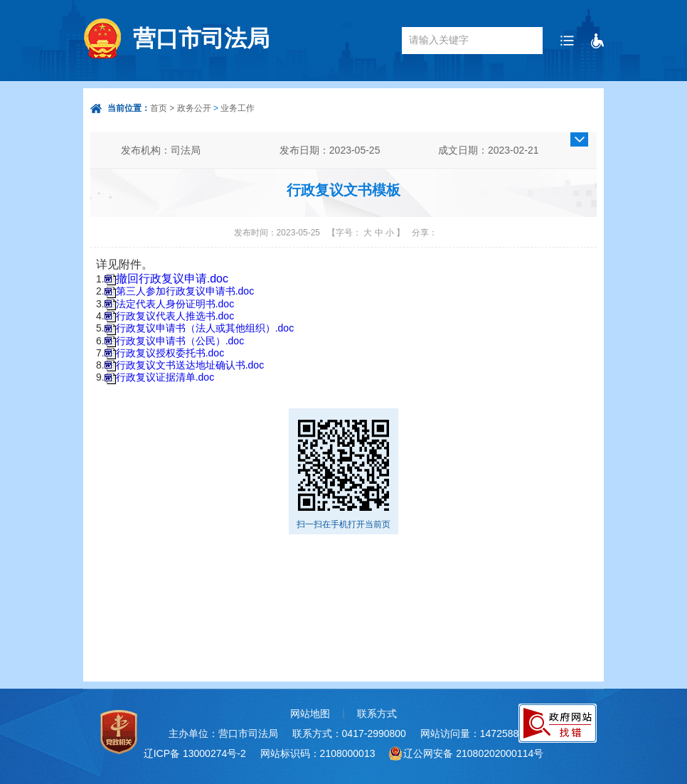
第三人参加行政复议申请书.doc (185, 291)
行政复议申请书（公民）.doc (180, 341)
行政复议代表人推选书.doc (175, 316)
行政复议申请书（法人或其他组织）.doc (205, 328)
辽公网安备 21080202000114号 (473, 753)
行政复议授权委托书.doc (170, 353)
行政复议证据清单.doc (165, 377)
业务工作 (238, 108)
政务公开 (194, 108)
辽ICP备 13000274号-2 (195, 753)
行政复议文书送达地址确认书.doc (190, 365)
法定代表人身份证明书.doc (175, 304)
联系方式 (377, 714)
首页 (159, 108)
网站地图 (310, 714)
